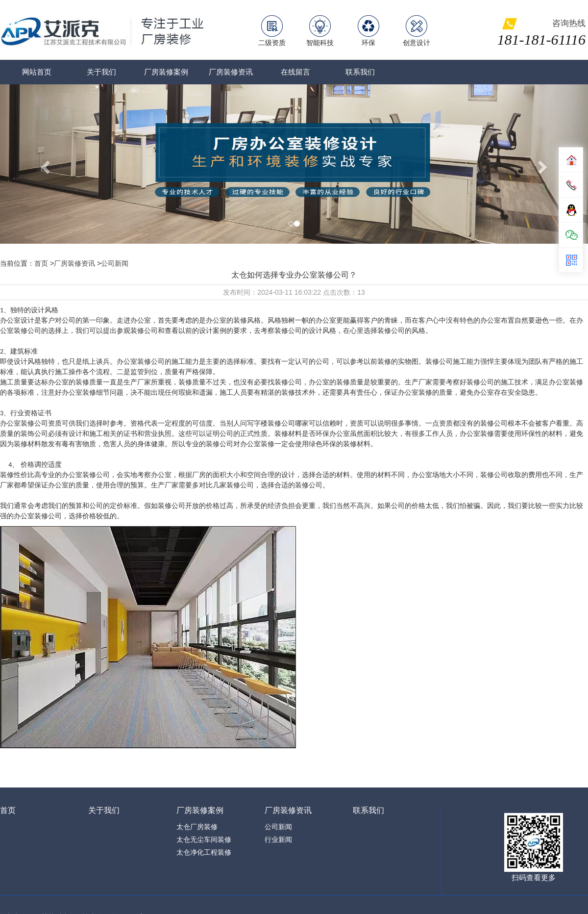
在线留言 (295, 72)
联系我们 (360, 72)
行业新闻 (278, 839)
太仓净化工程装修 (204, 852)
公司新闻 (115, 263)
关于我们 (101, 72)
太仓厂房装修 (197, 827)
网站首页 (37, 72)
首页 (41, 263)
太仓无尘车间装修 (204, 839)
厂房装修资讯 (231, 72)
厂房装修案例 (166, 72)
